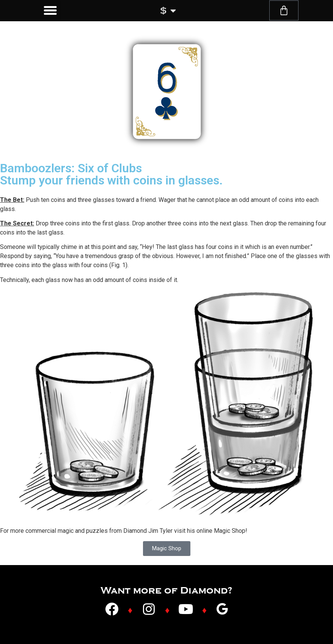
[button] (50, 11)
